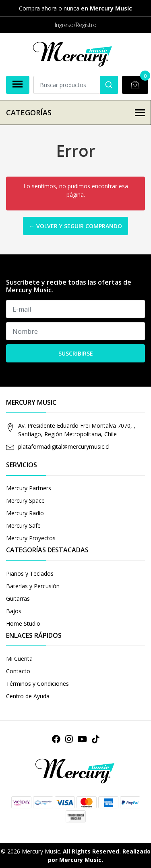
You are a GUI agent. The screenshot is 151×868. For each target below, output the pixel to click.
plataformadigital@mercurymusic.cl (64, 446)
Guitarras (18, 598)
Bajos (14, 611)
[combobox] (76, 85)
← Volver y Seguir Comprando (75, 226)
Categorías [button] (75, 112)
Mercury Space (25, 501)
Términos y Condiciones (37, 684)
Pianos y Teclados (30, 573)
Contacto (18, 671)
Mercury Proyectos (31, 538)
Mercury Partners (29, 488)
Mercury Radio (25, 513)
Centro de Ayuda (28, 696)
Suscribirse (76, 353)
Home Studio (23, 623)
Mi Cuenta (19, 659)
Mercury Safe (23, 526)
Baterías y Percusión (33, 586)
